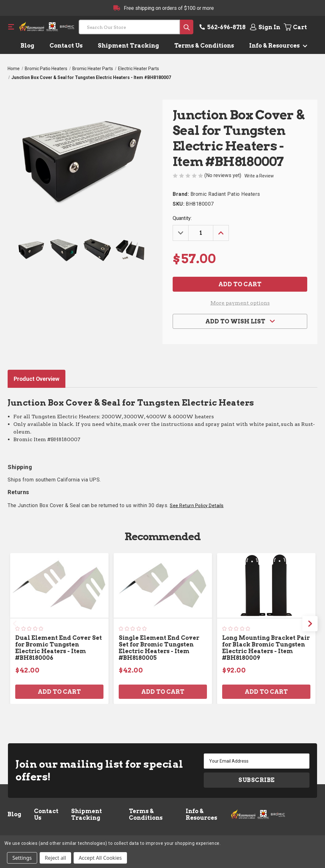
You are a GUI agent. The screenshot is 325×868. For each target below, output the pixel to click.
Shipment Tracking (128, 46)
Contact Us (66, 46)
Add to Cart (59, 692)
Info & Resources (277, 46)
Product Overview (36, 379)
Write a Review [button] (259, 176)
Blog (27, 46)
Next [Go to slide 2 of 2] (310, 624)
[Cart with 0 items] (300, 27)
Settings (22, 858)
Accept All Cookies (100, 858)
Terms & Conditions (204, 46)
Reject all (55, 858)
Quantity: (182, 218)
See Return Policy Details (197, 506)
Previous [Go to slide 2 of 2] (15, 624)
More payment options (240, 303)
